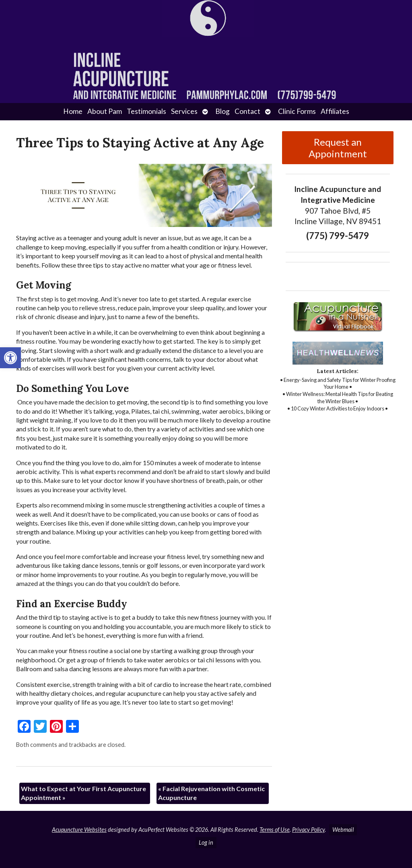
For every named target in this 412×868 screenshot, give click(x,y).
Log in (206, 842)
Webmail (343, 830)
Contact (247, 111)
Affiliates (335, 111)
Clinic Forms (297, 111)
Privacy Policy (308, 830)
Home (73, 111)
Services (184, 111)
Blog (222, 111)
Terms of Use (275, 830)
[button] (10, 358)
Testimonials (146, 111)
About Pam (105, 111)
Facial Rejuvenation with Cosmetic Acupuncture (211, 793)
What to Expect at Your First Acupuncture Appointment (83, 793)
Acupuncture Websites (79, 830)
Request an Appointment (338, 148)
